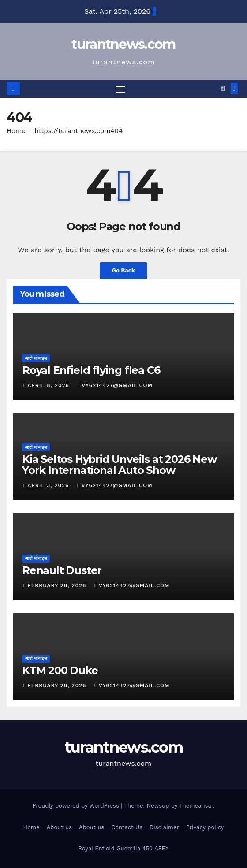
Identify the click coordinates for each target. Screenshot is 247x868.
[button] (223, 88)
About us (59, 827)
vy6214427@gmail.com (115, 385)
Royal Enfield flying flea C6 (91, 370)
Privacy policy (205, 827)
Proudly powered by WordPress (77, 806)
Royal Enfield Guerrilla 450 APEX (123, 848)
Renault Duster (62, 570)
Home (16, 131)
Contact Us (127, 827)
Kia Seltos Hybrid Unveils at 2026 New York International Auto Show (119, 465)
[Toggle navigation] (120, 89)
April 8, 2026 (49, 385)
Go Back (123, 270)
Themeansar (196, 806)
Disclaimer (164, 827)
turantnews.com (123, 44)
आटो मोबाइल (36, 358)
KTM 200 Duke (60, 670)
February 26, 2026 (58, 585)
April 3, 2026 (49, 485)
